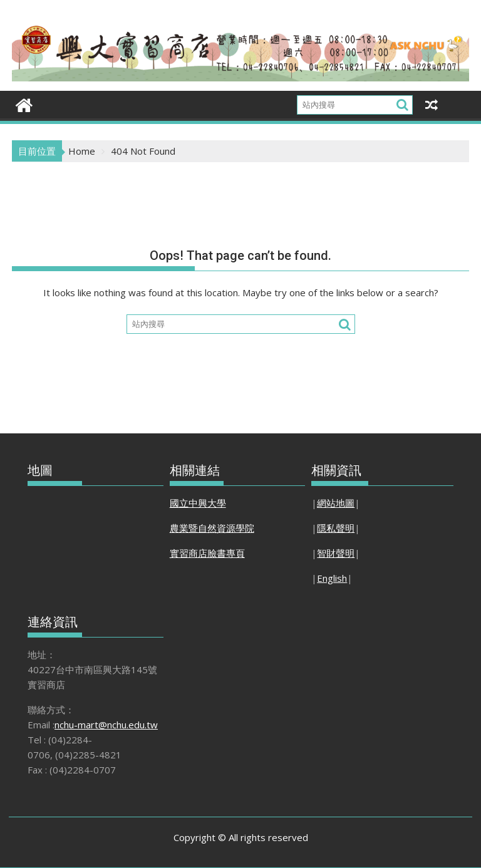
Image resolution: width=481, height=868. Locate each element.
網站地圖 (336, 503)
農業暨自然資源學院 (212, 528)
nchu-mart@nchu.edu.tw (106, 725)
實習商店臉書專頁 (207, 553)
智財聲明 (336, 553)
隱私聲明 (336, 528)
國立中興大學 (198, 503)
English (332, 578)
